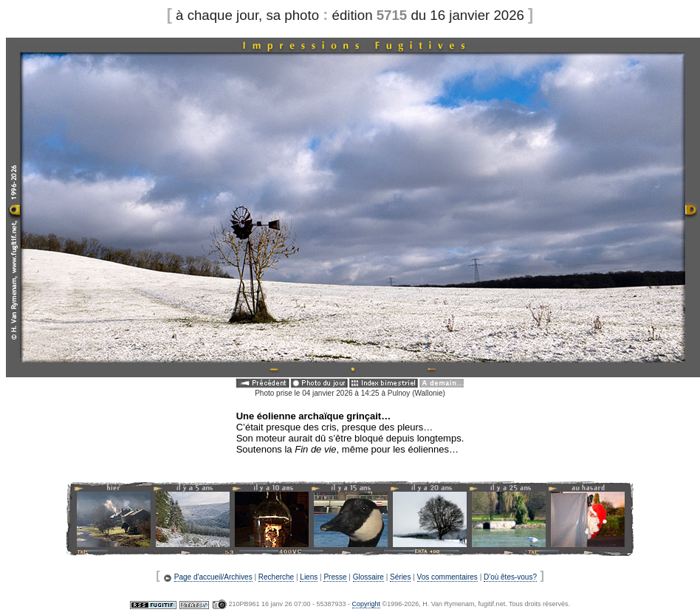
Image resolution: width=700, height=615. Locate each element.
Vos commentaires (447, 577)
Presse (335, 577)
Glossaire (368, 577)
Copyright (367, 604)
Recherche (276, 577)
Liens (309, 577)
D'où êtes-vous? (510, 577)
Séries (400, 577)
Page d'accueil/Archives (213, 577)
